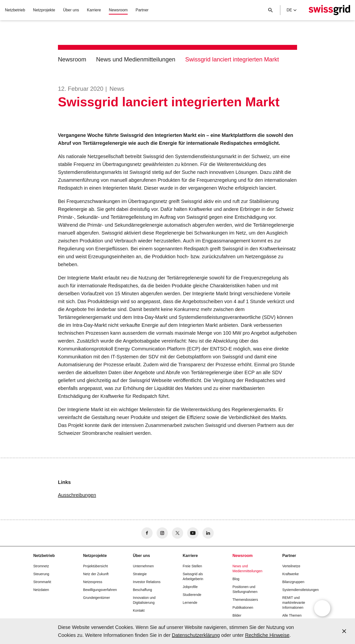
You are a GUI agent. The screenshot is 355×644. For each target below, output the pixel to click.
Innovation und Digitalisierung (144, 600)
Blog (236, 579)
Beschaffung (142, 590)
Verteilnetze (291, 566)
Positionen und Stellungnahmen (245, 589)
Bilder (237, 615)
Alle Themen (292, 615)
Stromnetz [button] (41, 566)
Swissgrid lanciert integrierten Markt (232, 59)
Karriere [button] (94, 10)
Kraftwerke (291, 574)
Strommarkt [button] (42, 582)
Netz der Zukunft (96, 574)
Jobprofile (190, 587)
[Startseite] (329, 10)
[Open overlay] (322, 608)
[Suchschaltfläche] (270, 10)
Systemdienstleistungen (301, 590)
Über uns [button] (71, 10)
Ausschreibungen (77, 495)
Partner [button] (142, 10)
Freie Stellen (192, 566)
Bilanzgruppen (293, 582)
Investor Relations (147, 582)
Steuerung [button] (41, 574)
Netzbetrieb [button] (15, 10)
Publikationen (243, 607)
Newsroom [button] (118, 10)
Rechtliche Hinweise (267, 635)
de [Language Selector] (291, 10)
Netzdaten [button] (41, 590)
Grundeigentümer (97, 598)
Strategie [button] (140, 574)
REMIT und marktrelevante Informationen (294, 603)
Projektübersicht (95, 566)
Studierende (192, 595)
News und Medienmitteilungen (136, 59)
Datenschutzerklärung (196, 635)
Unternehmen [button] (143, 566)
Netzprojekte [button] (44, 10)
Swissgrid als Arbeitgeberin (193, 576)
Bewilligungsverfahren (100, 590)
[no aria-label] (147, 533)
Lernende (190, 603)
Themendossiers (245, 600)
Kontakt (139, 610)
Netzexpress (93, 582)
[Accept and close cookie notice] (344, 631)
